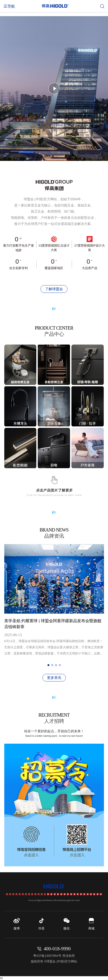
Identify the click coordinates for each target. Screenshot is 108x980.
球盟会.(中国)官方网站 (62, 961)
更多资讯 (54, 678)
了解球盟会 (54, 289)
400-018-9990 (57, 949)
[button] (39, 125)
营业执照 (69, 956)
